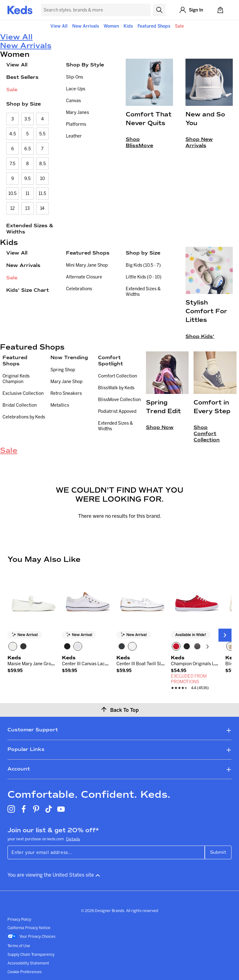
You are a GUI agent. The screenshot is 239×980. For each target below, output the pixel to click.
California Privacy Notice (29, 928)
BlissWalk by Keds (116, 388)
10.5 (12, 193)
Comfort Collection (117, 376)
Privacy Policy (19, 919)
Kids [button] (128, 26)
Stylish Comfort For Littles (206, 311)
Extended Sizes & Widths (30, 229)
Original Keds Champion (16, 379)
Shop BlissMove (139, 142)
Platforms (76, 124)
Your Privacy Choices (31, 937)
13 (27, 208)
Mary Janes (77, 112)
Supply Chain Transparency (31, 954)
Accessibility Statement (28, 963)
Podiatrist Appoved (117, 411)
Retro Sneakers (66, 393)
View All (59, 26)
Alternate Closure (84, 277)
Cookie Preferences (25, 972)
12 (12, 208)
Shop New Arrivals (199, 142)
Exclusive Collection (23, 393)
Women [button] (111, 26)
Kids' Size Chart (28, 290)
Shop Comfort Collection (207, 434)
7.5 (12, 164)
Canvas (73, 101)
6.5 (28, 149)
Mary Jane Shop (66, 382)
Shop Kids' (200, 336)
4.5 (13, 134)
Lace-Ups (76, 89)
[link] (32, 668)
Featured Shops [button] (154, 26)
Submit (218, 852)
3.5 (27, 119)
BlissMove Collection (119, 400)
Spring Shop (63, 370)
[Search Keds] (96, 10)
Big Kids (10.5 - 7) (143, 265)
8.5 (42, 164)
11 (27, 193)
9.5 (27, 178)
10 (42, 178)
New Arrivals (86, 26)
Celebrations (79, 289)
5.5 (42, 134)
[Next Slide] (225, 635)
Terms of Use (19, 946)
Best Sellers (22, 77)
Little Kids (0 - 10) (144, 277)
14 (42, 208)
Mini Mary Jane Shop (87, 265)
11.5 (42, 193)
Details (73, 839)
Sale (179, 26)
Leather (74, 136)
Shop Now (160, 427)
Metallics (60, 405)
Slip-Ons (75, 77)
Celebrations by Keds (24, 417)
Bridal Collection (20, 405)
